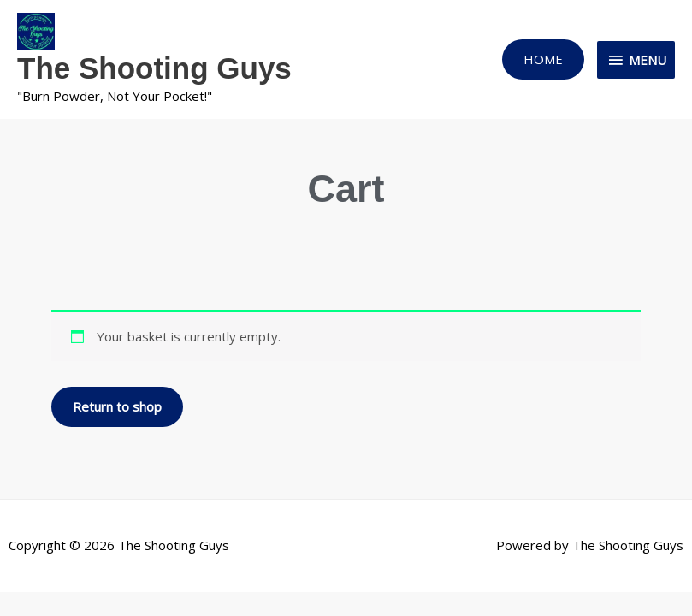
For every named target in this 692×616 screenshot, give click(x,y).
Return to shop (117, 406)
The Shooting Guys (154, 68)
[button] (543, 59)
